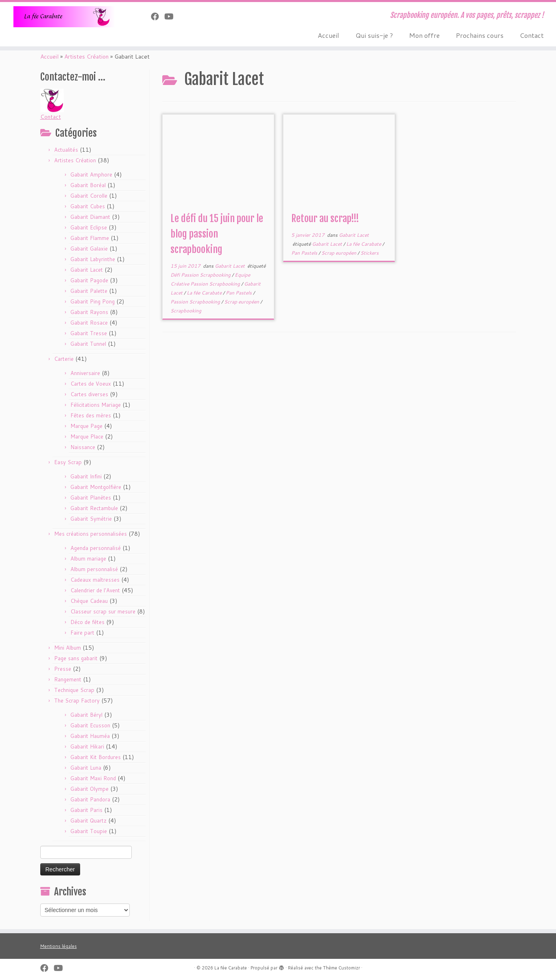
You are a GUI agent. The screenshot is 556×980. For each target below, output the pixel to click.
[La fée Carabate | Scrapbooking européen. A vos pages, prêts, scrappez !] (64, 17)
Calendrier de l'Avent (95, 590)
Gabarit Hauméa (90, 736)
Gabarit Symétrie (91, 519)
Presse (63, 669)
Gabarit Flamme (90, 238)
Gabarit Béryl (86, 715)
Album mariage (88, 559)
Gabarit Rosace (89, 323)
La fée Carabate (205, 293)
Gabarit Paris (86, 810)
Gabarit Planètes (91, 498)
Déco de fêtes (87, 622)
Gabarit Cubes (88, 206)
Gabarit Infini (86, 476)
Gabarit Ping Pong (93, 301)
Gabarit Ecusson (90, 725)
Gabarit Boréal (88, 185)
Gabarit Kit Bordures (96, 757)
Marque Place (87, 437)
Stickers (370, 253)
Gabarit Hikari (87, 746)
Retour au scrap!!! (325, 218)
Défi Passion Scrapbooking (201, 275)
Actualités (66, 150)
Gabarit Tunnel (88, 344)
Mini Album (68, 648)
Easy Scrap (68, 462)
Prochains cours (480, 35)
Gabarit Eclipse (89, 227)
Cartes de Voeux (91, 384)
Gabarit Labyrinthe (93, 259)
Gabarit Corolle (89, 196)
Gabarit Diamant (90, 217)
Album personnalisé (94, 569)
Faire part (82, 633)
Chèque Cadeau (89, 601)
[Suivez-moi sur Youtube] (172, 16)
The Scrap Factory (77, 701)
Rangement (68, 679)
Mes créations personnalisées (90, 534)
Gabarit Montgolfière (96, 487)
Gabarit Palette (89, 291)
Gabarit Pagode (89, 280)
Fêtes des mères (91, 415)
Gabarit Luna (86, 768)
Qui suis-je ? (374, 35)
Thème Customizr (341, 968)
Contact (532, 35)
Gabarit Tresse (89, 333)
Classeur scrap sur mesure (103, 611)
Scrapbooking (186, 311)
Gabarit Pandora (90, 799)
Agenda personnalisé (96, 548)
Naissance (83, 447)
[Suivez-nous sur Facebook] (158, 16)
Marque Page (86, 426)
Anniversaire (85, 373)
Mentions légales (59, 946)
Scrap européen (242, 302)
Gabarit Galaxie (89, 249)
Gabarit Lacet (87, 270)
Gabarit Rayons (89, 312)
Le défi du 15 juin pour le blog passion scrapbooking (217, 234)
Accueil (328, 35)
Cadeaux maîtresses (95, 580)
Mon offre (424, 35)
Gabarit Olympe (89, 789)
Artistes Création (86, 57)
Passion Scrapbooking (196, 302)
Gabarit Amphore (91, 175)
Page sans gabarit (76, 658)
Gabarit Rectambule (94, 508)
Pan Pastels (239, 293)
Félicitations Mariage (96, 405)
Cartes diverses (89, 394)
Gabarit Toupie (89, 831)
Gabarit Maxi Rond (93, 778)
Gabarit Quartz (88, 821)
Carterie (64, 359)
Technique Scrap (74, 690)
